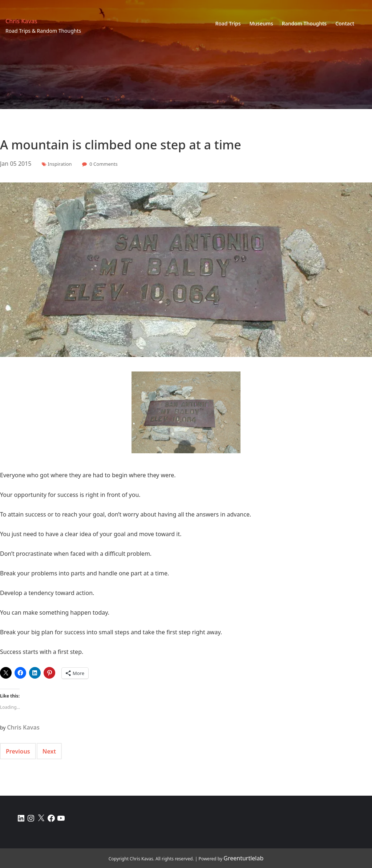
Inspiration (60, 164)
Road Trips (228, 23)
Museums (261, 23)
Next (49, 751)
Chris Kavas (21, 21)
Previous (18, 751)
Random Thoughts (304, 23)
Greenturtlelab (243, 858)
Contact (345, 23)
